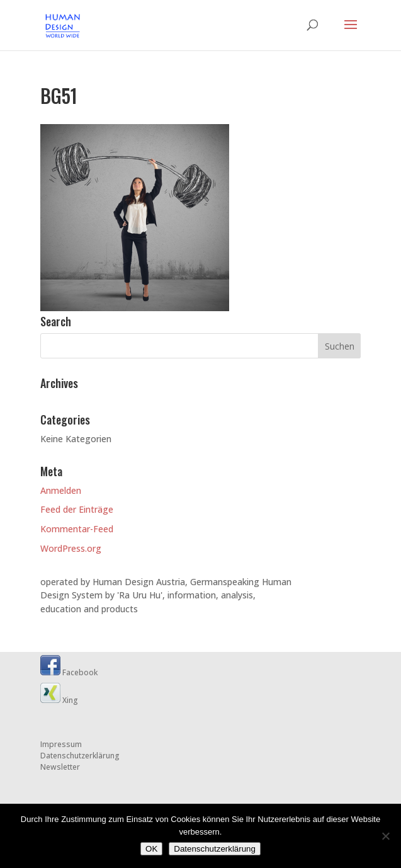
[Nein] (385, 836)
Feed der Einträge (77, 509)
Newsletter (60, 767)
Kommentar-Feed (77, 529)
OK (151, 849)
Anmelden (61, 490)
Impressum (61, 744)
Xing (59, 700)
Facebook (69, 672)
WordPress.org (71, 548)
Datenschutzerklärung (80, 756)
